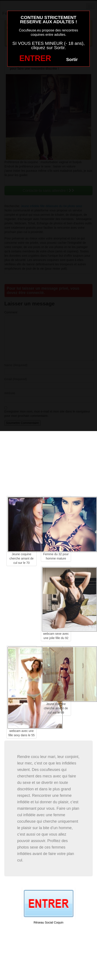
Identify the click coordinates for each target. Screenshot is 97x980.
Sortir (72, 59)
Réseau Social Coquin (48, 922)
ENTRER (35, 58)
